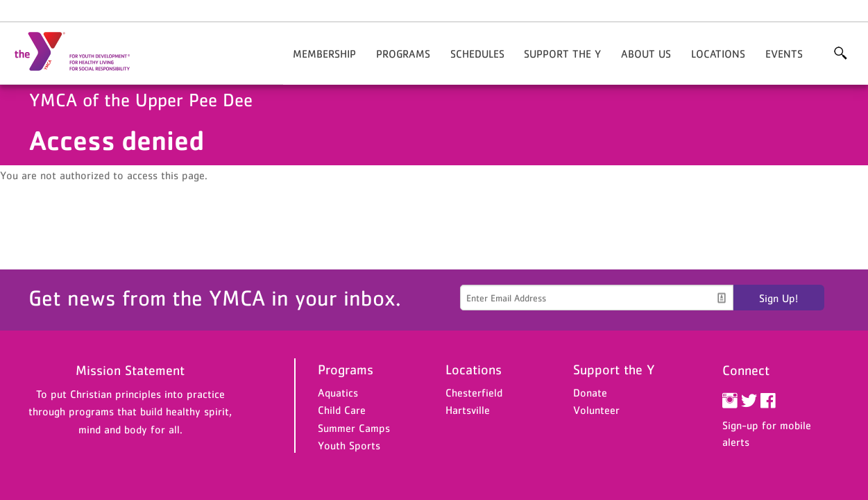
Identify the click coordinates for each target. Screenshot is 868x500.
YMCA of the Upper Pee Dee (80, 52)
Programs (403, 53)
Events (784, 53)
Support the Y (562, 53)
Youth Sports (349, 445)
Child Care (342, 410)
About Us (646, 53)
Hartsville (468, 410)
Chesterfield (474, 392)
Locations (718, 53)
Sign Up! (778, 298)
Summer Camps (354, 428)
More (840, 53)
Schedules (477, 53)
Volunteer (596, 410)
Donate (590, 392)
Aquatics (338, 392)
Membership (324, 53)
